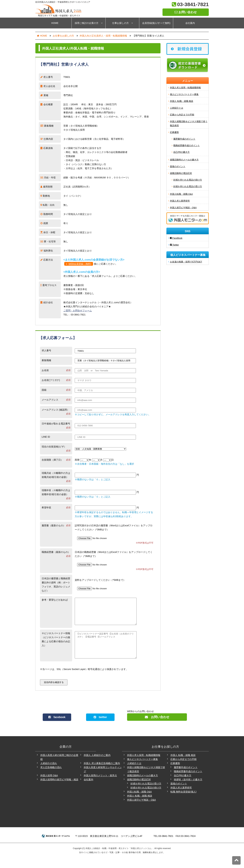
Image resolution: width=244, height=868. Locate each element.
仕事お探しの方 (123, 23)
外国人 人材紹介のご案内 (97, 765)
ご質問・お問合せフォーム (78, 311)
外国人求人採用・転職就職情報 (185, 88)
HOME (55, 23)
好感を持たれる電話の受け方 (188, 186)
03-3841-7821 (193, 4)
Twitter (174, 245)
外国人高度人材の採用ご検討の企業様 (59, 767)
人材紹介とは (177, 108)
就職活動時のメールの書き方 (184, 160)
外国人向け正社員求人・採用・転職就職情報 (103, 36)
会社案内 (190, 23)
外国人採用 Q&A (49, 786)
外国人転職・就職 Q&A (181, 194)
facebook (57, 727)
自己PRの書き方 (181, 152)
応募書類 (174, 132)
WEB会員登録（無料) (80, 264)
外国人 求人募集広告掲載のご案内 (102, 773)
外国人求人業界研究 (180, 201)
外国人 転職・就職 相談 (182, 101)
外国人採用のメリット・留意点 (100, 786)
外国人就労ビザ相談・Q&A (183, 208)
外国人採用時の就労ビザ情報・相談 (59, 790)
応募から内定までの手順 (182, 115)
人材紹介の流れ (49, 773)
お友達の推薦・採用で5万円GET (186, 262)
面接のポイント (178, 166)
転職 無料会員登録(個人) (183, 802)
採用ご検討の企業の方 (89, 23)
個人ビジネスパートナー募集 (184, 94)
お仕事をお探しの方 (63, 36)
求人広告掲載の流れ (51, 777)
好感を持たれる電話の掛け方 (188, 180)
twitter (100, 727)
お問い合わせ (186, 12)
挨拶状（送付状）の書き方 (188, 790)
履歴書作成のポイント (184, 139)
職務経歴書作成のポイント (187, 145)
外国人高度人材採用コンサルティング (103, 779)
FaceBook (176, 238)
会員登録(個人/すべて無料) (156, 23)
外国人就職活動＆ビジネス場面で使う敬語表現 (189, 123)
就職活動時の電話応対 (181, 173)
